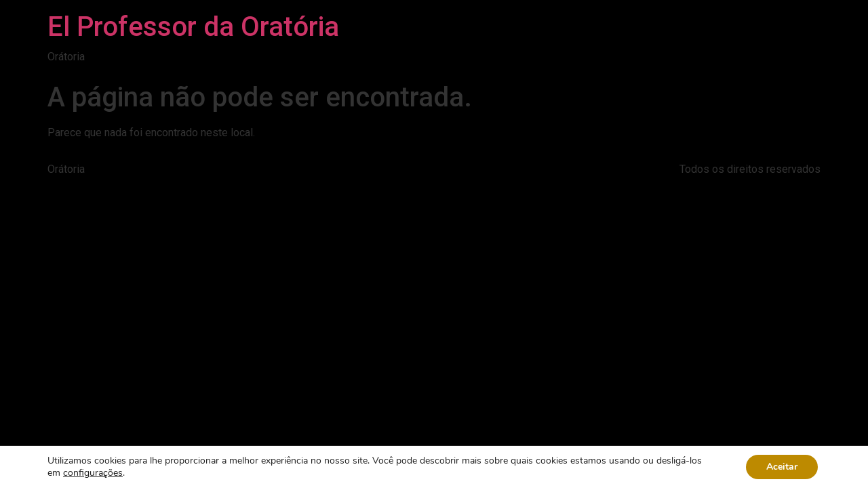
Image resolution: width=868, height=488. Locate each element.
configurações (93, 473)
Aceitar (782, 467)
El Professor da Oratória (193, 27)
